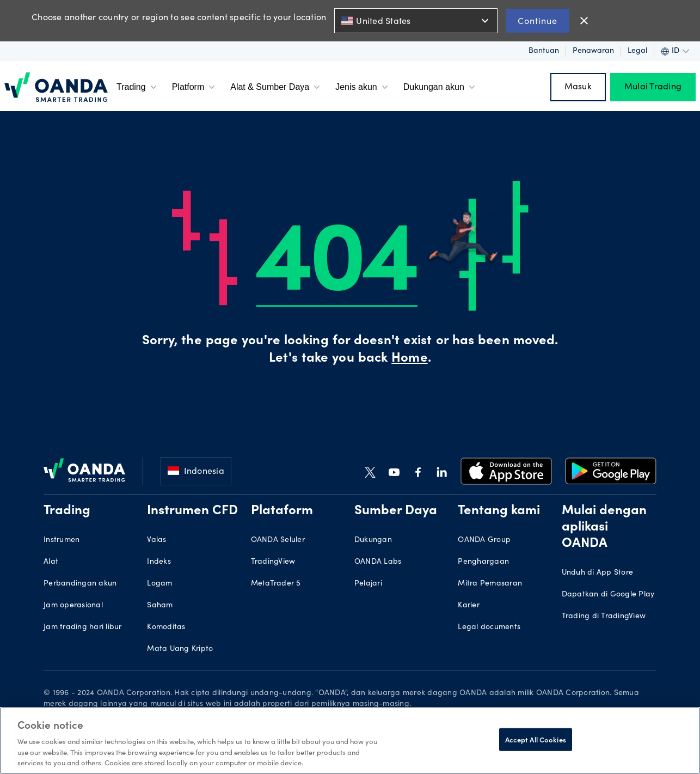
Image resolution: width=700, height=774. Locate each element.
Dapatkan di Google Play (608, 595)
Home (409, 359)
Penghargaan (483, 562)
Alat (51, 562)
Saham (160, 606)
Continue (538, 20)
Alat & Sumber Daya (276, 87)
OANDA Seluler (278, 540)
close (584, 21)
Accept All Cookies (536, 739)
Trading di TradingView (604, 617)
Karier (469, 606)
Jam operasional (73, 606)
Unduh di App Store (598, 573)
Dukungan (373, 540)
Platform (195, 87)
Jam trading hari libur (83, 627)
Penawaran (593, 51)
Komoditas (166, 627)
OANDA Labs (378, 562)
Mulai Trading (653, 87)
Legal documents (489, 627)
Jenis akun (363, 87)
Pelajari (368, 584)
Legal (637, 51)
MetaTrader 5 (276, 584)
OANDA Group (484, 540)
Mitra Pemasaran (490, 584)
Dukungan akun (440, 87)
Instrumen (62, 540)
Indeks (159, 562)
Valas (156, 540)
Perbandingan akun (80, 584)
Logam (159, 584)
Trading (138, 87)
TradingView (273, 562)
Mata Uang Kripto (180, 649)
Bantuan (544, 51)
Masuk (578, 87)
